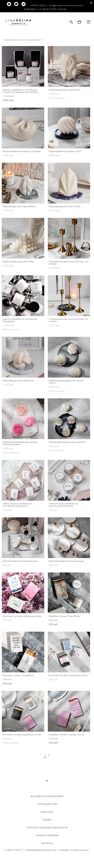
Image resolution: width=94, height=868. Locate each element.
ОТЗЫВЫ (47, 820)
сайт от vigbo (47, 860)
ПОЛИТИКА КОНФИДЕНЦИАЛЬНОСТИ (47, 828)
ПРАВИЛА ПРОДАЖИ (47, 835)
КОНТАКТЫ (47, 843)
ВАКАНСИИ (47, 812)
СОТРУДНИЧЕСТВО (47, 804)
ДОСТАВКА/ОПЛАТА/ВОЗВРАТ (47, 796)
